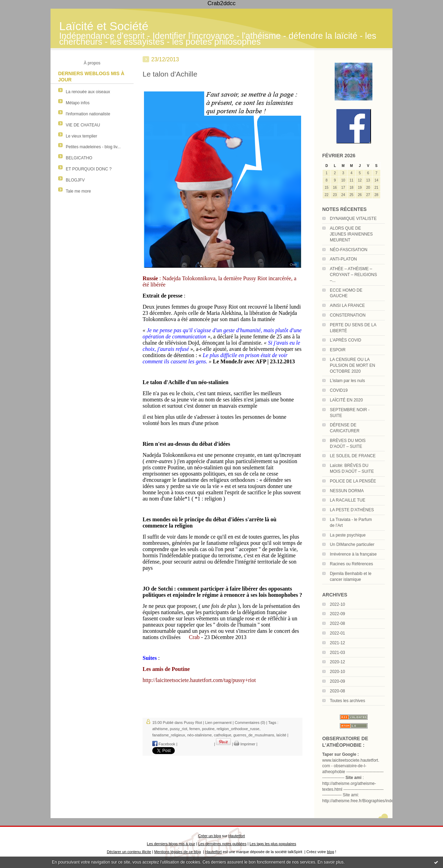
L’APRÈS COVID (346, 340)
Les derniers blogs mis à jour (171, 844)
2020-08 (337, 691)
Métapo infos (78, 103)
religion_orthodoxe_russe (238, 729)
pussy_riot (179, 729)
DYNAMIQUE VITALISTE (353, 219)
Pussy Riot (193, 723)
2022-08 (337, 623)
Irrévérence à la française (353, 554)
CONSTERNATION (348, 315)
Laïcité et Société (104, 26)
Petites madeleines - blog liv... (93, 147)
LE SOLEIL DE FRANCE (353, 456)
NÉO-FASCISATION (349, 250)
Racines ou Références (351, 564)
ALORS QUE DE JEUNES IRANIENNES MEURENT (351, 234)
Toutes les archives (347, 701)
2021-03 (337, 653)
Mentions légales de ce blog (177, 852)
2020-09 (337, 681)
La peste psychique (348, 535)
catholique (223, 735)
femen (195, 729)
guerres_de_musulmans (254, 735)
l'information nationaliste (88, 114)
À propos (92, 63)
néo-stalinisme (200, 735)
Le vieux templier (82, 136)
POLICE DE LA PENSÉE (353, 481)
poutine (208, 729)
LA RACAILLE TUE (348, 500)
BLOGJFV (75, 180)
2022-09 (337, 614)
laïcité (281, 735)
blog (331, 852)
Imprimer (245, 744)
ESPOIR (338, 350)
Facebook (164, 744)
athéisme (160, 729)
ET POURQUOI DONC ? (89, 169)
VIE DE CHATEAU (83, 125)
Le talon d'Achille (170, 74)
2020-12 (337, 662)
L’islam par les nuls (347, 381)
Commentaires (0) (250, 723)
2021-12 (337, 643)
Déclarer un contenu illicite (129, 852)
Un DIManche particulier (352, 544)
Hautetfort (237, 836)
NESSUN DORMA (347, 491)
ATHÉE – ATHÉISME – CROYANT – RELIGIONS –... (353, 275)
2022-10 (337, 604)
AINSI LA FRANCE (347, 305)
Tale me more (78, 191)
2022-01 (337, 633)
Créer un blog (209, 836)
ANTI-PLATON (343, 259)
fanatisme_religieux (169, 735)
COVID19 (339, 390)
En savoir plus (330, 862)
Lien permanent (218, 723)
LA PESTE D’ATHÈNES (352, 510)
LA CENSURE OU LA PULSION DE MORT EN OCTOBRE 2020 (352, 365)
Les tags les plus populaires (273, 844)
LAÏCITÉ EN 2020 (346, 400)
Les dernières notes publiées (222, 844)
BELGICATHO (79, 158)
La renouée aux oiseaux (88, 92)
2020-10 (337, 672)
